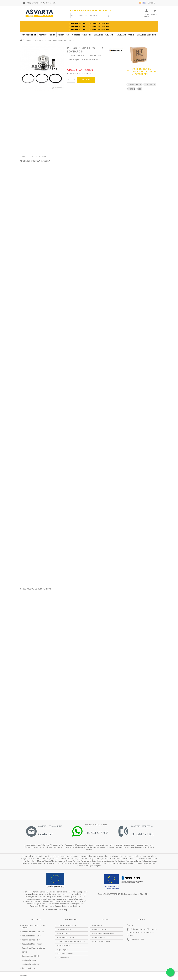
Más (24, 157)
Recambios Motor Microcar (33, 932)
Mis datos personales (101, 942)
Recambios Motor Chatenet (33, 948)
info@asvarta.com (32, 3)
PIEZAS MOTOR (135, 84)
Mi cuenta (106, 920)
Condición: (93, 55)
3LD (140, 89)
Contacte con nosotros (66, 925)
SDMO (24, 952)
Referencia (71, 55)
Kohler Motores (28, 968)
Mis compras (97, 925)
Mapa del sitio (63, 958)
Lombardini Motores (30, 964)
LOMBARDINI (150, 84)
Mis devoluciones (99, 929)
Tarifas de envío (38, 157)
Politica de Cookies (65, 954)
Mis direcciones (98, 937)
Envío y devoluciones (66, 937)
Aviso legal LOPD (64, 933)
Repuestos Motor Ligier (31, 936)
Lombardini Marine (30, 960)
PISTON (132, 89)
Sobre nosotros (63, 946)
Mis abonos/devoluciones (103, 933)
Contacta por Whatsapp (96, 825)
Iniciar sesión (147, 15)
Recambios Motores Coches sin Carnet (35, 927)
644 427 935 (50, 3)
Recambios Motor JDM (31, 940)
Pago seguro (62, 950)
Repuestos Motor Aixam (32, 944)
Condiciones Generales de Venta (71, 942)
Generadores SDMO (30, 956)
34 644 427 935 (138, 939)
